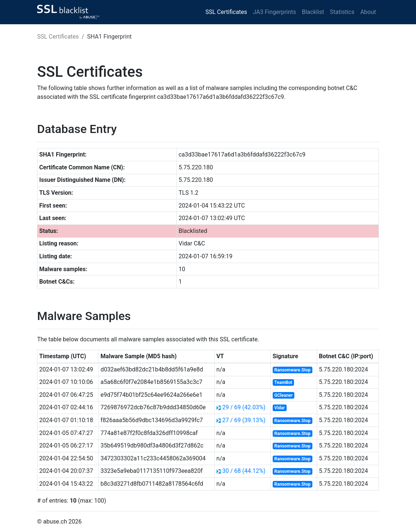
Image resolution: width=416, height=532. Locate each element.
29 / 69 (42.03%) (244, 407)
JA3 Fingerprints (274, 12)
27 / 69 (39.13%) (244, 420)
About (368, 12)
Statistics (342, 12)
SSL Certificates (226, 12)
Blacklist (313, 12)
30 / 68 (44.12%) (244, 471)
